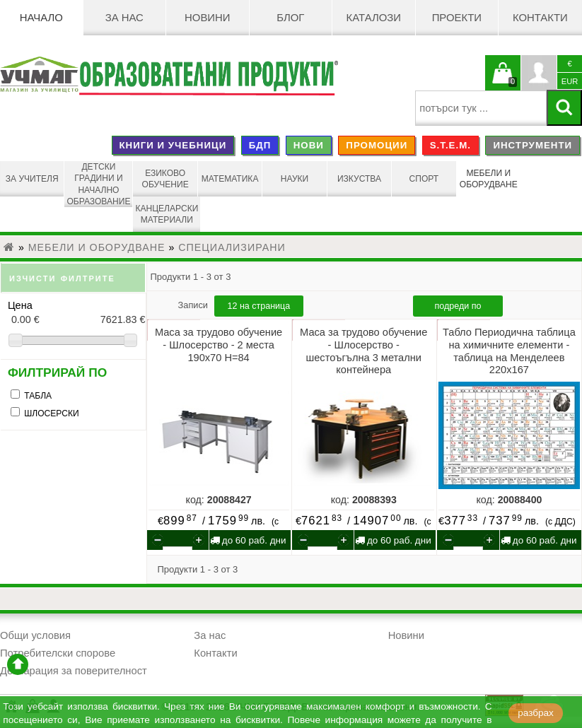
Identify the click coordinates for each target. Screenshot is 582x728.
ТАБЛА (38, 396)
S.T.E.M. (450, 145)
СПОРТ (424, 179)
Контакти (540, 18)
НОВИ (309, 145)
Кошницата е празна (503, 81)
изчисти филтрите (62, 277)
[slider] (73, 340)
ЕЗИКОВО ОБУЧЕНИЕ (165, 179)
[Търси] (564, 108)
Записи (194, 305)
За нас (124, 18)
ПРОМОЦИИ (377, 145)
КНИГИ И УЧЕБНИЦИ (173, 145)
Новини (208, 18)
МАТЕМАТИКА (230, 179)
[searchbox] (481, 108)
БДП (260, 145)
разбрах (536, 713)
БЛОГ (290, 18)
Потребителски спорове (58, 653)
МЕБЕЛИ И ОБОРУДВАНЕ (489, 179)
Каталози (374, 18)
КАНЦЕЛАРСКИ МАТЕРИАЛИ (167, 214)
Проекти (457, 18)
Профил (539, 73)
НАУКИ (295, 179)
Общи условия (35, 635)
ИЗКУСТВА (359, 179)
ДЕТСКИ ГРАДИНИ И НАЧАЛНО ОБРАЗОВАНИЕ (98, 184)
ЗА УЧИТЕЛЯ (32, 179)
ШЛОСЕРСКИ (51, 413)
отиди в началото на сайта (18, 664)
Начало (41, 18)
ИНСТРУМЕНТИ (532, 145)
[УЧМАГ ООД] (39, 76)
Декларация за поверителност (74, 671)
